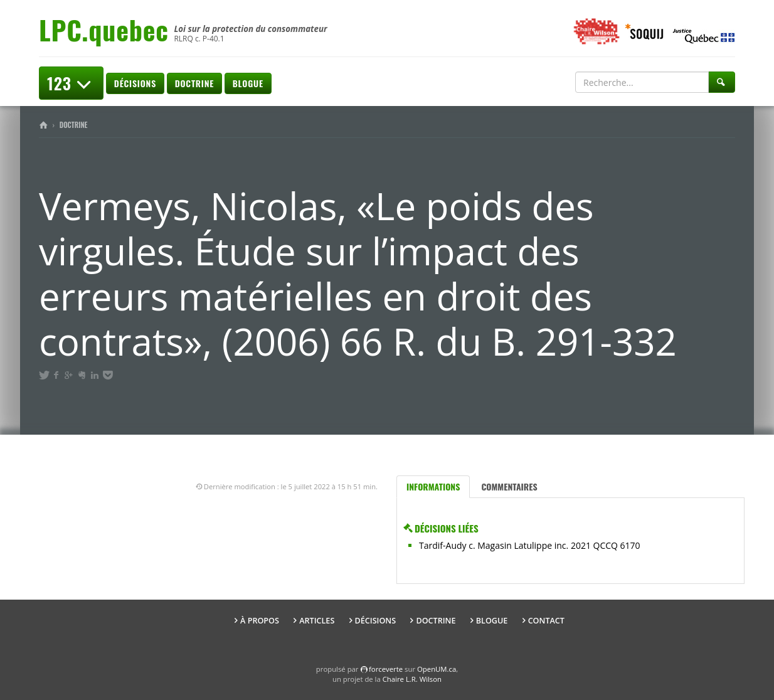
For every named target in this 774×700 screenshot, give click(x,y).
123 (71, 83)
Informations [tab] (433, 486)
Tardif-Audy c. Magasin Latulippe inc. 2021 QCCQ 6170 (530, 545)
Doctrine (194, 83)
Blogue (248, 83)
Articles (317, 621)
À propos (260, 621)
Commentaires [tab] (509, 486)
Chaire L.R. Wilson (412, 679)
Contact (546, 621)
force (386, 669)
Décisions (135, 83)
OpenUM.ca (437, 669)
